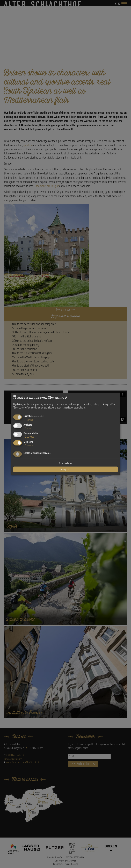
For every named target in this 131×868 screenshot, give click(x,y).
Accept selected (66, 464)
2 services (29, 437)
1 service (28, 420)
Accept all (66, 469)
